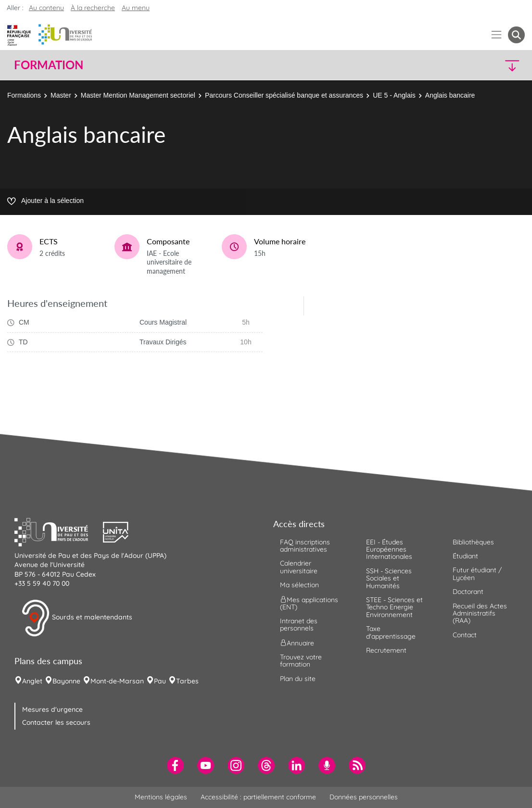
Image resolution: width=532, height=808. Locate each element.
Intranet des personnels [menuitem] (299, 625)
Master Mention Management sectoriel (138, 95)
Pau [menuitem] (160, 681)
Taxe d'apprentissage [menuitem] (391, 632)
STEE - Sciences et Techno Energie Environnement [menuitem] (394, 607)
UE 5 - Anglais (394, 95)
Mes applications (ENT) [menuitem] (309, 603)
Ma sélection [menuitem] (299, 585)
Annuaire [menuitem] (297, 643)
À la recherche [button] (93, 8)
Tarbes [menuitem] (187, 681)
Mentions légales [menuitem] (161, 797)
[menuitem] (175, 765)
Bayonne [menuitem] (66, 681)
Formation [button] (49, 65)
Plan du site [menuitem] (298, 679)
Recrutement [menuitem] (386, 650)
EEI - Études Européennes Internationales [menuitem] (389, 549)
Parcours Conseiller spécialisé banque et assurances (284, 95)
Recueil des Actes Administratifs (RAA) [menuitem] (480, 613)
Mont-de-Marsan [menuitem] (117, 681)
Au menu (136, 8)
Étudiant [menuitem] (465, 556)
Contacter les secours (56, 722)
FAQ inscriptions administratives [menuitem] (305, 546)
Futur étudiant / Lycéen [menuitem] (477, 574)
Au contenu (46, 8)
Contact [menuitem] (465, 635)
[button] (462, 65)
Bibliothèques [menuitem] (473, 542)
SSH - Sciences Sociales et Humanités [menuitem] (389, 578)
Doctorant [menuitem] (468, 592)
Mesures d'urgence (52, 709)
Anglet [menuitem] (32, 681)
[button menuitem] (516, 35)
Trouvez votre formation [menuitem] (301, 661)
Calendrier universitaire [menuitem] (299, 567)
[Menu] (497, 35)
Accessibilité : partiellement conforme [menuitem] (258, 797)
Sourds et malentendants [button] (77, 618)
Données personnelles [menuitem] (364, 797)
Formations (24, 95)
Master (61, 95)
